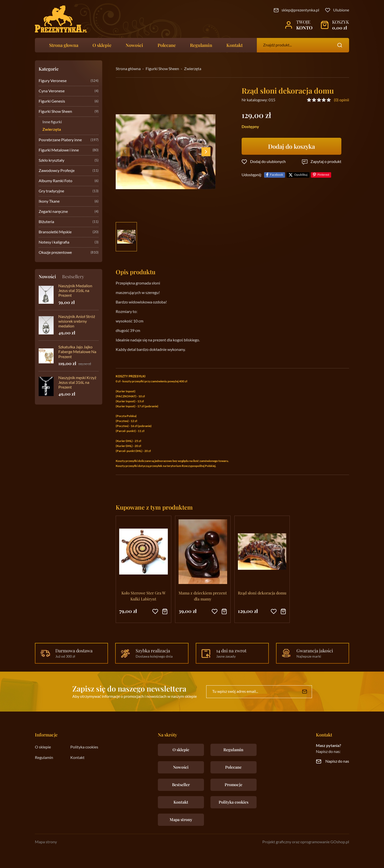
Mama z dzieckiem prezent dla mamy (203, 596)
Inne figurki (52, 122)
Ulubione (341, 10)
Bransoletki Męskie (69, 232)
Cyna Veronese (69, 91)
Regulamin (201, 45)
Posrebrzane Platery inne (69, 140)
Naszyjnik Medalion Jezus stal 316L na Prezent (75, 291)
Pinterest (323, 175)
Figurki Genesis (69, 101)
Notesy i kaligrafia (69, 242)
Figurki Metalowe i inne (69, 150)
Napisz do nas (337, 761)
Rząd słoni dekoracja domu (262, 593)
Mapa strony (181, 819)
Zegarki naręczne (69, 212)
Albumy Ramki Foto (69, 181)
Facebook (277, 175)
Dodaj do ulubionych (268, 162)
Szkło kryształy (69, 161)
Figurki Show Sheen (69, 112)
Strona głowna (64, 45)
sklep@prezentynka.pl (300, 10)
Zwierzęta (52, 130)
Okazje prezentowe (69, 253)
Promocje (234, 785)
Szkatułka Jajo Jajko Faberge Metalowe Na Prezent (77, 352)
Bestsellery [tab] (73, 277)
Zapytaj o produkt (326, 162)
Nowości (134, 45)
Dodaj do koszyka (291, 146)
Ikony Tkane (69, 202)
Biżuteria (69, 222)
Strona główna (128, 69)
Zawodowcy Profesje (69, 171)
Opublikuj (301, 175)
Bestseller (181, 785)
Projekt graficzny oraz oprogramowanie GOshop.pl (306, 842)
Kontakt (235, 45)
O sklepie (102, 45)
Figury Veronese (69, 81)
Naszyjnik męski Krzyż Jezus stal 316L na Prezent (77, 383)
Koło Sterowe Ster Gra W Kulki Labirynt (144, 596)
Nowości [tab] (47, 277)
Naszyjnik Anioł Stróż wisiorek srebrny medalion (77, 321)
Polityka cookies (84, 747)
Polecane (167, 45)
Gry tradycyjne (69, 191)
